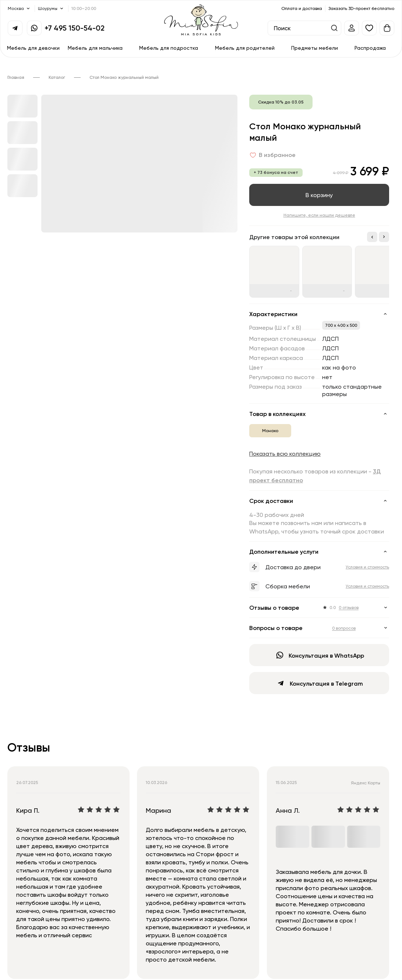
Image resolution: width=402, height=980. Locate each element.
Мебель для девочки (33, 48)
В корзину (319, 195)
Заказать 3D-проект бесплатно (361, 8)
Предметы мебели (315, 48)
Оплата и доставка (302, 8)
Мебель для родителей (245, 48)
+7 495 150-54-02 (75, 28)
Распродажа (370, 48)
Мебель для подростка (169, 48)
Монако (270, 430)
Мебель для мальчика (95, 48)
